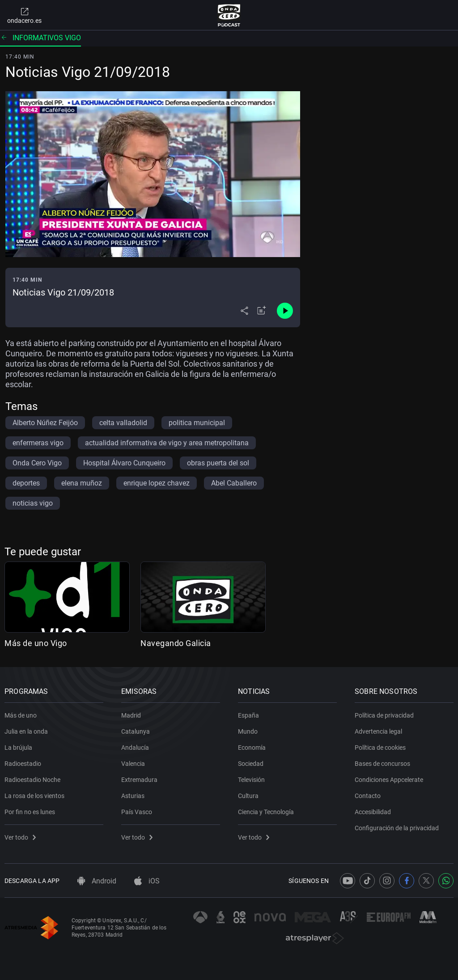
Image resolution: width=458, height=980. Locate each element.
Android (97, 881)
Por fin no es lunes (30, 812)
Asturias (133, 796)
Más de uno (21, 715)
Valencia (133, 764)
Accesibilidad (373, 812)
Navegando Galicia (176, 643)
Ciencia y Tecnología (266, 812)
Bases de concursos (382, 764)
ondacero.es (24, 15)
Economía (252, 748)
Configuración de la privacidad (397, 828)
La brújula (18, 748)
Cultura (248, 796)
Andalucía (135, 748)
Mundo (248, 731)
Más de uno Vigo (36, 643)
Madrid (131, 715)
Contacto (368, 796)
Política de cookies (380, 748)
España (248, 715)
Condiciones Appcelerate (389, 780)
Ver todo (20, 837)
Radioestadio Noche (32, 780)
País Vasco (137, 812)
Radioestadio (23, 764)
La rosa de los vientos (34, 796)
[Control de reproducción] (285, 311)
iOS (147, 881)
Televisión (251, 780)
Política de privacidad (384, 715)
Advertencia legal (378, 731)
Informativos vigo (40, 38)
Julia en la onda (26, 731)
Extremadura (139, 780)
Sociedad (251, 764)
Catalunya (136, 731)
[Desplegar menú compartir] (244, 311)
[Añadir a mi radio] (262, 311)
